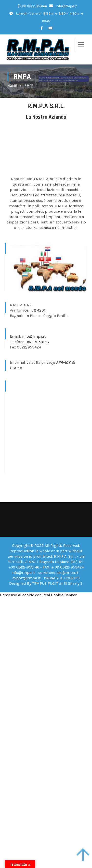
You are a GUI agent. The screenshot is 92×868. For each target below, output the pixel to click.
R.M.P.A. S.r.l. (65, 556)
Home (12, 86)
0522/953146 (37, 342)
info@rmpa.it (63, 6)
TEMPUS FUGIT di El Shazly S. (58, 583)
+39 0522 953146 (32, 6)
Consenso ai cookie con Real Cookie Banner (38, 595)
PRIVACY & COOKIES (62, 578)
